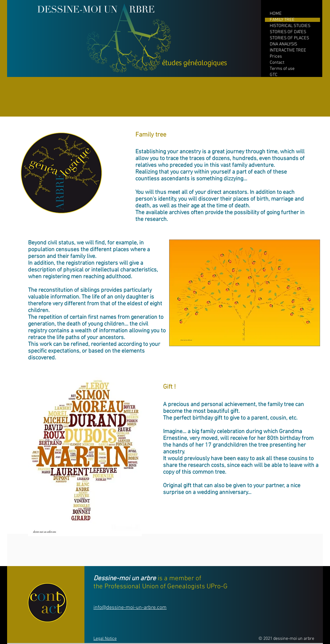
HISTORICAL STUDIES (290, 26)
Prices (276, 57)
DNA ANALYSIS (283, 44)
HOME (276, 14)
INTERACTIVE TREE (288, 50)
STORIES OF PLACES (289, 38)
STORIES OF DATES (288, 32)
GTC (274, 75)
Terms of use (282, 69)
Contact (277, 63)
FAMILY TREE (282, 20)
